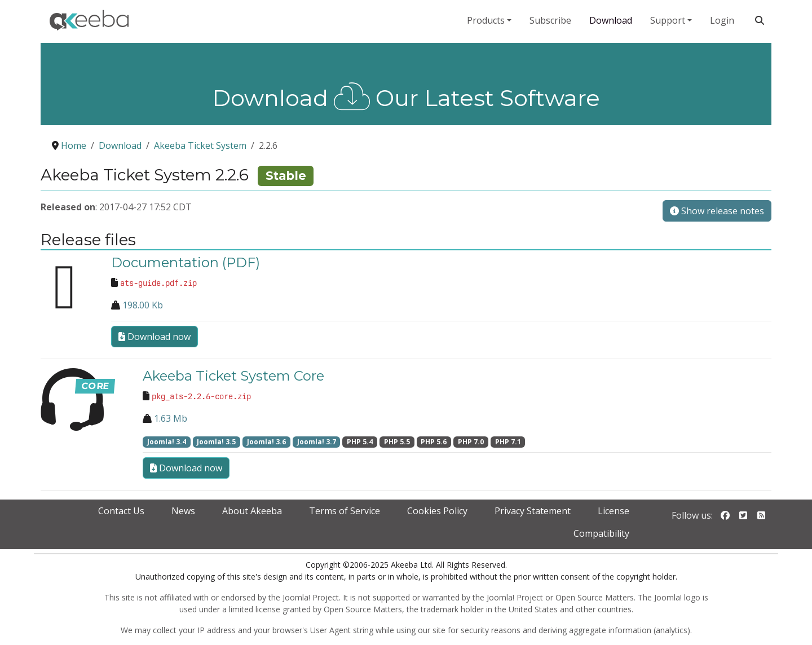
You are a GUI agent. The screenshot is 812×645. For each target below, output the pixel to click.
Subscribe (550, 20)
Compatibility (601, 533)
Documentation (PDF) (186, 262)
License (614, 511)
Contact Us (121, 511)
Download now (155, 337)
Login (722, 20)
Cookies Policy (437, 511)
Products (486, 20)
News (183, 511)
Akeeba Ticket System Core (233, 376)
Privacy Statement (533, 511)
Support (668, 20)
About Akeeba (252, 511)
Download (611, 20)
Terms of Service (345, 511)
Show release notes (717, 211)
